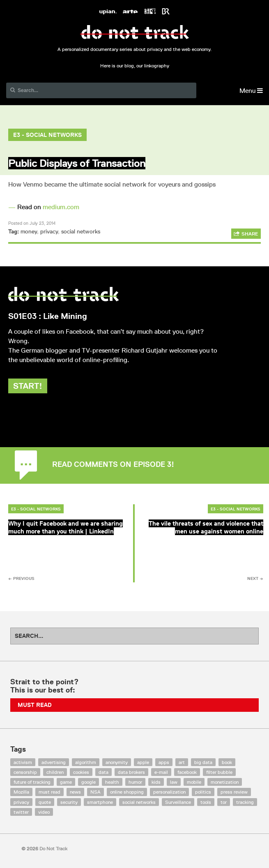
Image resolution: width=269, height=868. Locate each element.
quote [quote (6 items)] (45, 802)
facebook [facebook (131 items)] (187, 772)
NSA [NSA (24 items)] (95, 792)
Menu (251, 91)
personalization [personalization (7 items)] (169, 792)
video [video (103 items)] (44, 812)
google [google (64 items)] (89, 782)
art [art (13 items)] (182, 762)
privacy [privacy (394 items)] (21, 802)
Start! (28, 386)
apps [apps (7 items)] (164, 762)
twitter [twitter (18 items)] (21, 812)
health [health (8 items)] (112, 782)
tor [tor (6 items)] (224, 802)
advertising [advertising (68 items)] (54, 762)
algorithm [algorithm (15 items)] (86, 762)
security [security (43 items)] (69, 802)
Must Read (35, 705)
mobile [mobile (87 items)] (194, 782)
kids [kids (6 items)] (156, 782)
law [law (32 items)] (174, 782)
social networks (81, 231)
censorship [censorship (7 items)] (25, 772)
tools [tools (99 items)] (206, 802)
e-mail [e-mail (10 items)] (161, 772)
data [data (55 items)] (103, 772)
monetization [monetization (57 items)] (225, 782)
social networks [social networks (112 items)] (139, 802)
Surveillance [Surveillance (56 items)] (178, 802)
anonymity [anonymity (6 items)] (117, 762)
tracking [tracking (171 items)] (245, 802)
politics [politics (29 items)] (203, 792)
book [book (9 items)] (227, 762)
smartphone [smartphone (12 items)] (100, 802)
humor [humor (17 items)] (135, 782)
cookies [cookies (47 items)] (81, 772)
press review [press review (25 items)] (234, 792)
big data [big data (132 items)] (203, 762)
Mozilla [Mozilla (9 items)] (21, 792)
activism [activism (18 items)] (23, 762)
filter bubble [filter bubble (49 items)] (219, 772)
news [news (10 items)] (75, 792)
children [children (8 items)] (55, 772)
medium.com (61, 207)
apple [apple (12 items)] (143, 762)
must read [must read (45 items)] (49, 792)
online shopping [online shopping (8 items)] (127, 792)
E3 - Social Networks (47, 135)
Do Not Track (134, 32)
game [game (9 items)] (66, 782)
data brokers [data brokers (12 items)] (131, 772)
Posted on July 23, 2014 (32, 223)
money (29, 231)
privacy (49, 231)
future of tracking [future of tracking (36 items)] (32, 782)
